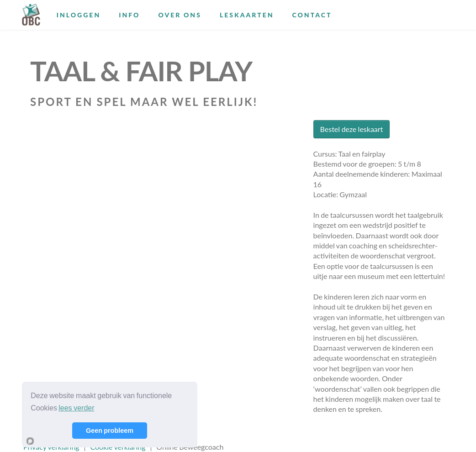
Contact (312, 15)
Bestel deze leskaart (352, 129)
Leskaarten (247, 15)
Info (129, 15)
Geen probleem (110, 431)
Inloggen (79, 15)
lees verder (76, 408)
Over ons (180, 15)
